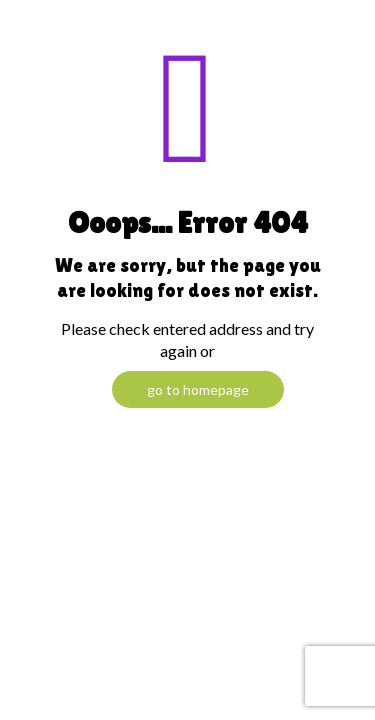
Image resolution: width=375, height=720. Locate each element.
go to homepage (198, 389)
